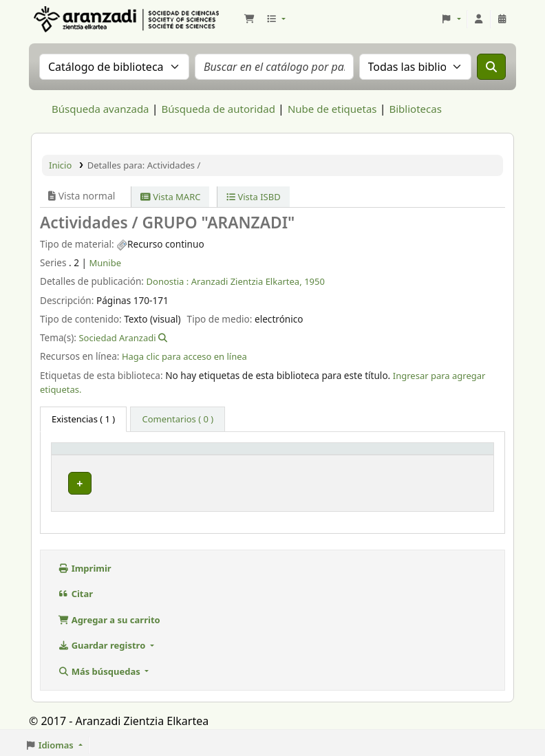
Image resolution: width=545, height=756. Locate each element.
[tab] (178, 420)
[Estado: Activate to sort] (450, 455)
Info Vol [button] (264, 455)
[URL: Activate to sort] (365, 455)
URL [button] (339, 455)
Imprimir (85, 564)
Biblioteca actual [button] (180, 455)
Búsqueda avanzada (100, 109)
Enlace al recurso (365, 480)
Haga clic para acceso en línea (184, 356)
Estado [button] (428, 455)
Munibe (106, 263)
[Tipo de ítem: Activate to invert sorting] (94, 455)
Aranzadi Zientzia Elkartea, (247, 281)
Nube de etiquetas (332, 109)
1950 (314, 281)
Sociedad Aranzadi (117, 338)
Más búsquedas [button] (100, 667)
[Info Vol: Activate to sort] (282, 455)
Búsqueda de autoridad (218, 109)
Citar (75, 590)
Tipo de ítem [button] (86, 455)
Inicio (60, 165)
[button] (249, 19)
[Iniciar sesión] (479, 19)
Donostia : (168, 281)
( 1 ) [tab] (83, 419)
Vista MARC (171, 197)
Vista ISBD (254, 197)
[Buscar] (491, 67)
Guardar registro (103, 641)
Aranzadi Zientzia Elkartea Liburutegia (66, 19)
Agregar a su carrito (109, 616)
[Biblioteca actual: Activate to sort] (188, 455)
